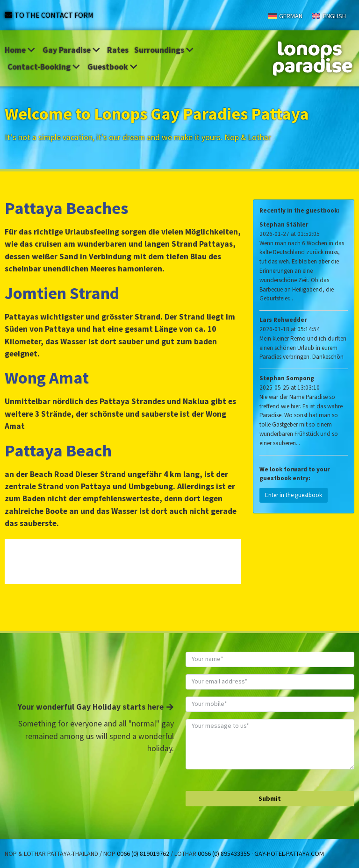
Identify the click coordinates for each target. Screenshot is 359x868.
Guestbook (113, 67)
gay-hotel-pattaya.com (289, 854)
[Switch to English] (329, 16)
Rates (118, 50)
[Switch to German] (286, 16)
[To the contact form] (8, 15)
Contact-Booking (45, 67)
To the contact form (54, 15)
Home (21, 50)
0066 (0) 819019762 (143, 854)
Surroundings (165, 50)
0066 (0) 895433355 (224, 854)
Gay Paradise (72, 50)
